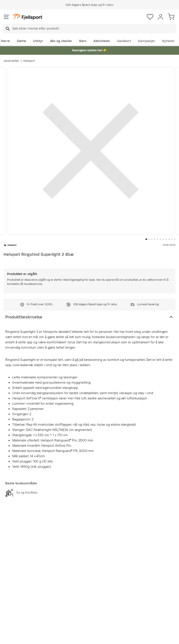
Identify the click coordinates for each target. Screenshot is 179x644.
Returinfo (12, 595)
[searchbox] (94, 29)
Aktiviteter (102, 41)
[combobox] (89, 29)
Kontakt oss (14, 622)
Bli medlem (160, 531)
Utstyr (38, 41)
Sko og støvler (61, 41)
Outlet (46, 600)
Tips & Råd (13, 603)
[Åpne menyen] (6, 17)
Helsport (29, 61)
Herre (5, 41)
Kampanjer (147, 41)
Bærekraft (85, 604)
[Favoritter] (150, 17)
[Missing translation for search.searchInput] (7, 29)
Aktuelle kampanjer (49, 578)
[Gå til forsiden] (27, 17)
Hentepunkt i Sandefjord (15, 612)
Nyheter (168, 41)
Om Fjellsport (88, 571)
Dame (21, 41)
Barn (83, 41)
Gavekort (124, 41)
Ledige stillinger (84, 595)
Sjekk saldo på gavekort (15, 586)
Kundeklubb (87, 578)
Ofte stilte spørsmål (12, 574)
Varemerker (11, 61)
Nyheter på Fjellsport (49, 590)
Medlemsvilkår (89, 585)
